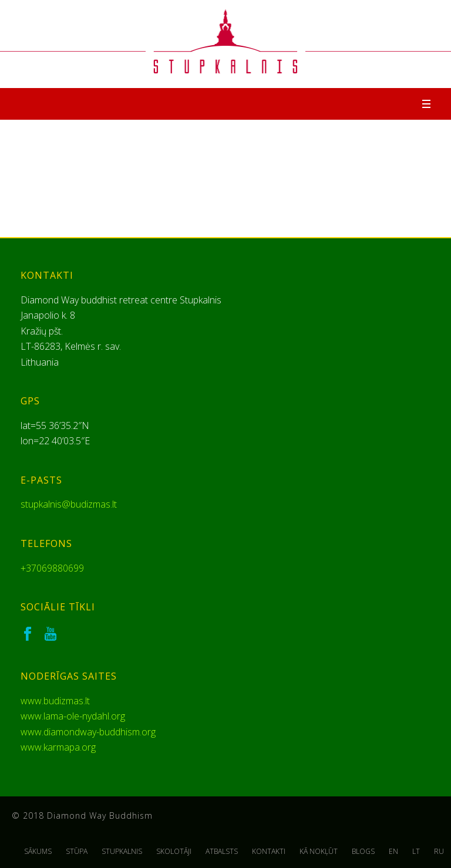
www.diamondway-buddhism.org (88, 732)
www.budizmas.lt (55, 701)
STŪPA (77, 852)
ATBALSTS (222, 852)
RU (439, 852)
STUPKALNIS (122, 852)
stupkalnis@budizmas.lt (69, 504)
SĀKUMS (38, 852)
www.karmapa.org (58, 747)
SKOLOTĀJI (174, 852)
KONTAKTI (269, 852)
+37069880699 (52, 568)
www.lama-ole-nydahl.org (73, 716)
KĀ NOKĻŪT (319, 852)
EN (393, 852)
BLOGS (363, 852)
